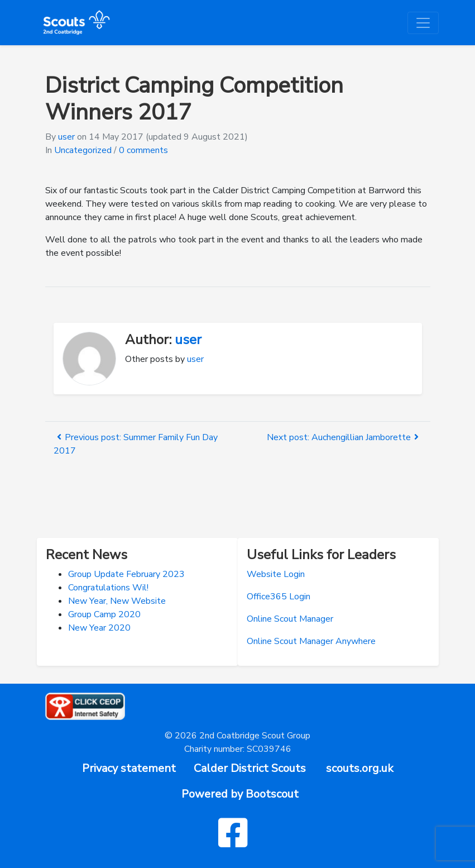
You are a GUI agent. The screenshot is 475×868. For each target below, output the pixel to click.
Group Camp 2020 (104, 614)
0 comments (143, 150)
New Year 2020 (99, 628)
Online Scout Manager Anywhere (311, 641)
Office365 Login (279, 597)
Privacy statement (129, 768)
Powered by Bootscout (240, 794)
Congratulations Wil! (108, 588)
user (66, 137)
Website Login (276, 574)
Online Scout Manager (290, 619)
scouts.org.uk (360, 768)
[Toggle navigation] (423, 23)
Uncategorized (83, 150)
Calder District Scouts (250, 768)
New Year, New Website (117, 601)
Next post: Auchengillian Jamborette (344, 437)
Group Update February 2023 (126, 574)
